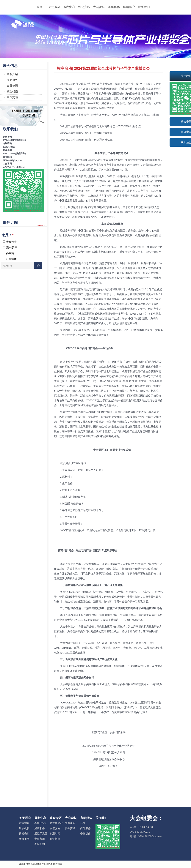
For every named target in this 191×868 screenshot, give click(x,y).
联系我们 (144, 7)
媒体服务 (85, 828)
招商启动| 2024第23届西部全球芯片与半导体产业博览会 (103, 68)
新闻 (83, 823)
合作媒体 (85, 834)
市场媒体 (114, 7)
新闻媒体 (10, 259)
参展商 (8, 253)
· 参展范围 (10, 86)
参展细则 (40, 844)
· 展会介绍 (10, 74)
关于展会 (54, 7)
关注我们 (101, 818)
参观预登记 (56, 823)
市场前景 (24, 823)
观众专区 (84, 7)
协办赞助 (70, 828)
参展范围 (24, 839)
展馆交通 (55, 828)
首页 (39, 7)
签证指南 (55, 839)
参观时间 (55, 834)
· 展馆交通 (10, 97)
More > (41, 226)
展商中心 (69, 7)
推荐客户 (129, 7)
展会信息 (10, 66)
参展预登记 (41, 823)
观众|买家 (10, 247)
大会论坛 (99, 7)
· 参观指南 (10, 91)
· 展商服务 (10, 80)
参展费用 (40, 839)
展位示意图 (41, 834)
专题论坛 (70, 823)
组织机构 (24, 828)
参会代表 (10, 242)
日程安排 (24, 834)
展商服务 (40, 828)
